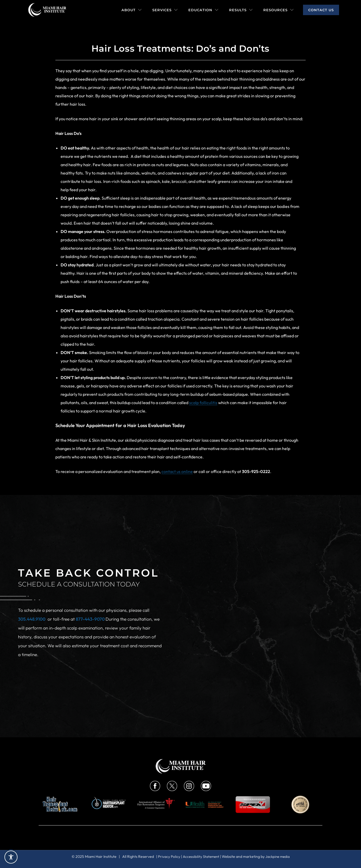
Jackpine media (279, 857)
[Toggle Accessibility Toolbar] (11, 857)
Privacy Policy (168, 857)
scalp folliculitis (203, 403)
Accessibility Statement (201, 857)
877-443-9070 (91, 619)
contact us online (177, 471)
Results (241, 10)
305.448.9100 (32, 619)
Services (165, 10)
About (132, 10)
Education (203, 10)
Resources (279, 10)
